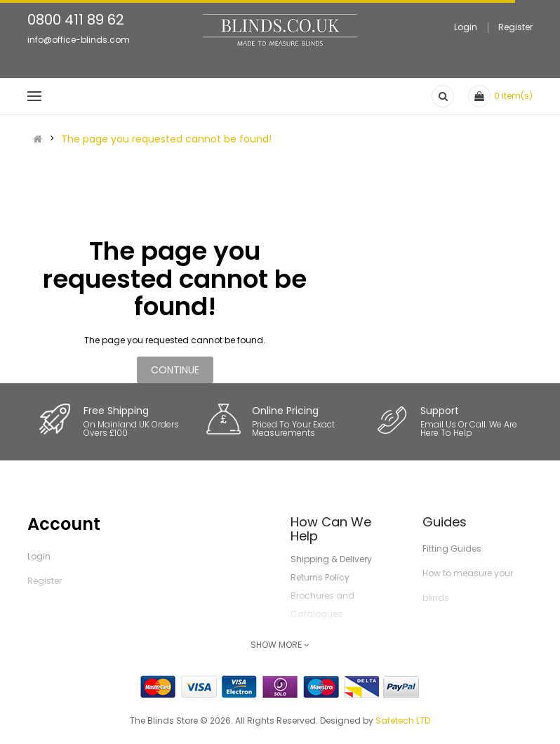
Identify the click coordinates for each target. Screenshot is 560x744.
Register (515, 27)
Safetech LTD (403, 720)
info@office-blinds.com (79, 40)
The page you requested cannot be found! (166, 139)
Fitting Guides (452, 549)
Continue (175, 370)
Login (466, 27)
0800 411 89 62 (76, 20)
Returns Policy (320, 577)
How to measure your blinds (468, 585)
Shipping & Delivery (331, 559)
